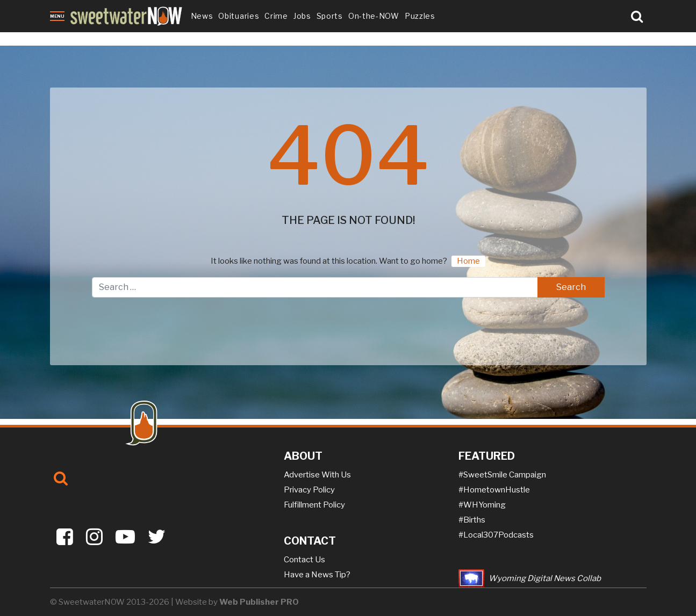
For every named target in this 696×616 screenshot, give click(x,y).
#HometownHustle (494, 490)
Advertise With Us (317, 475)
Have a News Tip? (317, 575)
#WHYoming (482, 505)
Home (468, 261)
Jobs (302, 16)
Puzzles (420, 16)
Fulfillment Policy (314, 505)
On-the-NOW (374, 16)
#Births (472, 520)
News (202, 16)
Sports (330, 16)
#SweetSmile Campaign (502, 475)
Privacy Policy (309, 490)
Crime (276, 16)
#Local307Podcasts (496, 535)
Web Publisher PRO (259, 602)
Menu (57, 16)
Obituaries (239, 16)
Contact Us (304, 560)
